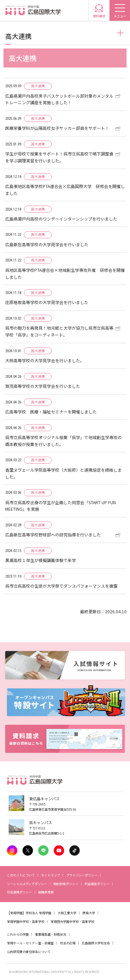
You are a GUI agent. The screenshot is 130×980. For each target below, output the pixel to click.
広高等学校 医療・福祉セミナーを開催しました (51, 412)
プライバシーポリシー (82, 875)
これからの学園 (18, 934)
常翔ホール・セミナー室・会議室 (30, 943)
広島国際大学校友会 (96, 943)
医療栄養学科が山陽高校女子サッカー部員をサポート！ (57, 128)
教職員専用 (46, 892)
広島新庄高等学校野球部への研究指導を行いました (53, 534)
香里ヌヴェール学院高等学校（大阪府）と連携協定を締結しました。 (63, 473)
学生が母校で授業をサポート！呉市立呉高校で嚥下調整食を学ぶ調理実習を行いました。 (59, 157)
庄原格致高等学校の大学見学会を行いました (47, 302)
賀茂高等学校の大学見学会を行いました (43, 386)
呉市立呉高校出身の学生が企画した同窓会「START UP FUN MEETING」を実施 (60, 506)
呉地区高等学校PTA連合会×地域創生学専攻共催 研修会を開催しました (65, 273)
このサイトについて (21, 875)
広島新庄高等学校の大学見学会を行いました (47, 244)
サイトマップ (51, 875)
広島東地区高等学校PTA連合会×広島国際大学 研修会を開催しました (65, 190)
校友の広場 (68, 943)
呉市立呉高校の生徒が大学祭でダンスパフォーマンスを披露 (61, 586)
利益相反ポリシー (97, 884)
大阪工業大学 (67, 913)
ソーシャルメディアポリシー (27, 884)
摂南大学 (89, 913)
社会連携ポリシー (19, 892)
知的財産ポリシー (66, 884)
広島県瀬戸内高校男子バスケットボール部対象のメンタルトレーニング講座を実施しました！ (59, 99)
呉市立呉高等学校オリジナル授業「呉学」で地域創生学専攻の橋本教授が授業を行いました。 (63, 441)
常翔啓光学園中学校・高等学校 (72, 922)
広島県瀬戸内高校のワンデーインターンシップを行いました (61, 219)
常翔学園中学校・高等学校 (26, 922)
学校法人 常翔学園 (38, 913)
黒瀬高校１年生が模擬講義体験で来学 (41, 560)
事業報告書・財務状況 (51, 934)
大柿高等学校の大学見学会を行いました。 (45, 360)
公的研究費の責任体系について (29, 952)
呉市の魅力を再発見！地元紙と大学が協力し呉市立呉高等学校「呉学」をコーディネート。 (59, 331)
